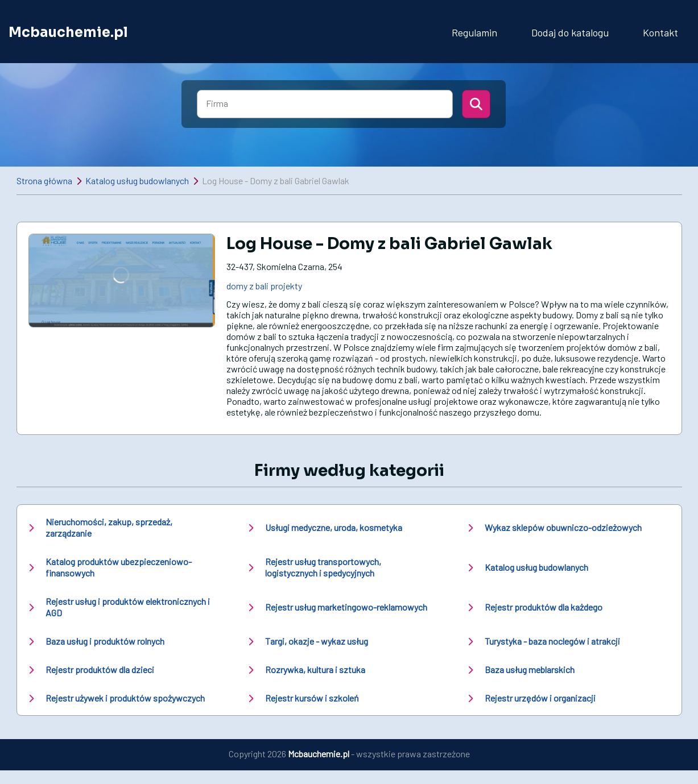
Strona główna (44, 181)
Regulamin (474, 32)
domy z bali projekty (264, 286)
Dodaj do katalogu (570, 32)
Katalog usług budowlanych (137, 181)
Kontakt (660, 32)
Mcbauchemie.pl (68, 32)
